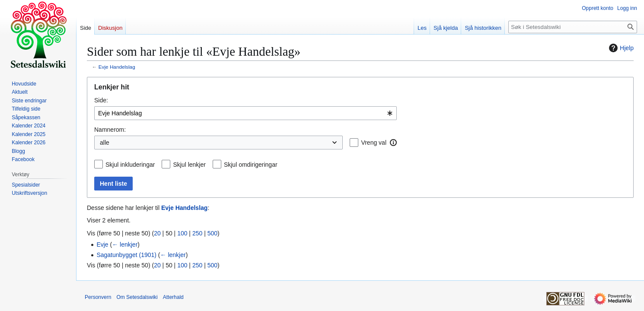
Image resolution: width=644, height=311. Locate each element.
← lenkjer (125, 244)
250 (197, 233)
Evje (102, 244)
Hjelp (620, 48)
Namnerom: (110, 130)
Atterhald (173, 297)
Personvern (98, 297)
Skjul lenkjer (189, 165)
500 (212, 233)
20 (157, 233)
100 (182, 233)
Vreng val (374, 143)
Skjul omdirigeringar (251, 165)
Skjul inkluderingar (130, 165)
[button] (393, 143)
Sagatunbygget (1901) (126, 255)
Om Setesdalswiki (137, 297)
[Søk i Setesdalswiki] (573, 27)
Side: (101, 100)
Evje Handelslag (117, 67)
